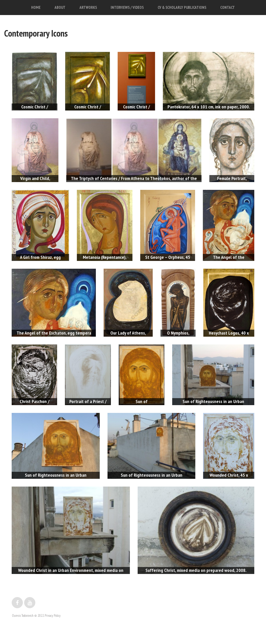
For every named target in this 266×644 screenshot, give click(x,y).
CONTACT (228, 7)
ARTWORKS (88, 7)
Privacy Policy (53, 616)
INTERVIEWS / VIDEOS (127, 7)
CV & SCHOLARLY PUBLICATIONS (182, 7)
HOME (36, 7)
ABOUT (60, 7)
